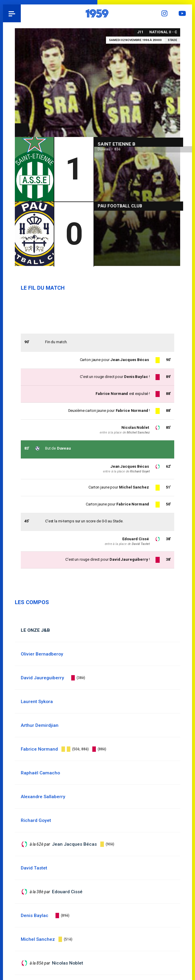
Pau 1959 (21, 13)
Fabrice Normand (132, 504)
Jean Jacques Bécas (130, 466)
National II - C (163, 32)
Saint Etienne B (116, 144)
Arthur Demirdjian (40, 725)
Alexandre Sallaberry (43, 797)
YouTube (183, 13)
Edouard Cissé (135, 539)
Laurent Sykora (37, 702)
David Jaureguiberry (129, 560)
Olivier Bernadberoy (42, 654)
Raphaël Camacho (40, 773)
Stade (172, 40)
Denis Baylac (136, 377)
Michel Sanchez (134, 487)
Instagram (165, 13)
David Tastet (141, 544)
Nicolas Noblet (135, 427)
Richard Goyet (140, 471)
